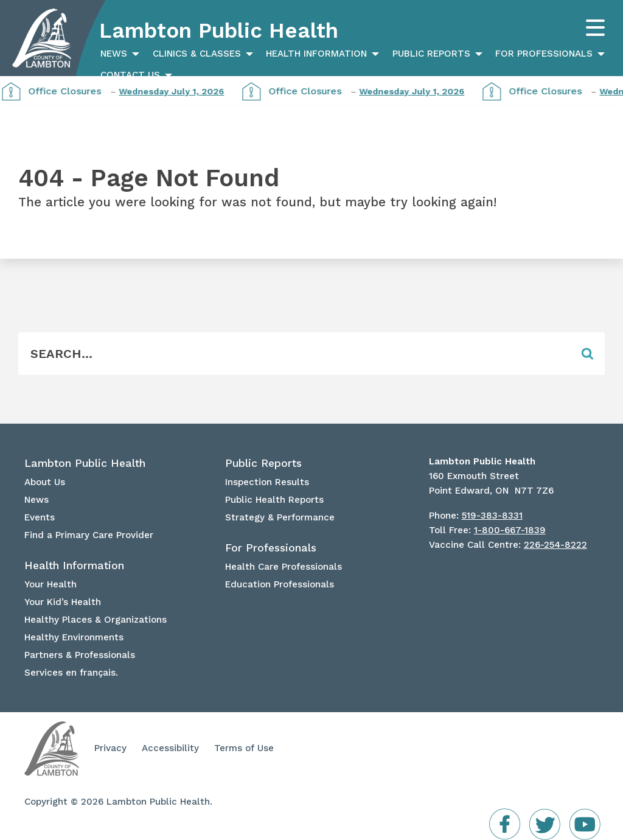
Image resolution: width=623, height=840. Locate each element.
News (114, 54)
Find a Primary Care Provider (89, 535)
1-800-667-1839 (510, 530)
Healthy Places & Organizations (96, 620)
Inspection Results (267, 482)
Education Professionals (280, 584)
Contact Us (130, 75)
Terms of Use (244, 748)
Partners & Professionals (80, 655)
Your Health (50, 584)
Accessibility (170, 748)
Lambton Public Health (219, 30)
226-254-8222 (555, 545)
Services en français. (71, 673)
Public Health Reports (274, 500)
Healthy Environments (74, 637)
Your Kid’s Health (63, 602)
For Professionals (544, 54)
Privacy (110, 748)
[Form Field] (294, 354)
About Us (45, 482)
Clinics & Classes (197, 54)
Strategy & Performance (280, 517)
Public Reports (431, 54)
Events (40, 517)
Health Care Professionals (284, 567)
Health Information (316, 54)
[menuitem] (118, 54)
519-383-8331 (492, 516)
